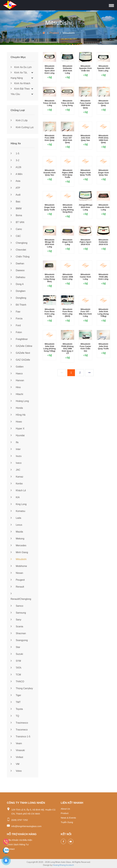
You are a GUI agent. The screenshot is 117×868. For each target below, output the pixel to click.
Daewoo (18, 270)
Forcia (17, 319)
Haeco (17, 374)
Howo (16, 422)
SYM (16, 661)
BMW (16, 208)
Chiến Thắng (20, 257)
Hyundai (18, 435)
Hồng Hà (18, 415)
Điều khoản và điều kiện (20, 840)
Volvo (16, 771)
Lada (16, 518)
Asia (15, 181)
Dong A (17, 284)
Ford (16, 325)
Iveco (16, 463)
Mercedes (18, 545)
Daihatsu (18, 277)
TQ (15, 716)
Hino (16, 387)
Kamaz (17, 477)
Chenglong (19, 243)
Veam (16, 743)
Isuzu (16, 456)
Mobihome (19, 566)
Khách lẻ (18, 490)
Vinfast (17, 757)
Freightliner (19, 339)
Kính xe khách (20, 83)
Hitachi (17, 394)
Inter (16, 449)
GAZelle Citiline (21, 346)
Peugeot (18, 580)
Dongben (18, 291)
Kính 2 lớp (19, 120)
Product (54, 33)
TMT (16, 702)
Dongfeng (18, 298)
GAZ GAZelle (20, 360)
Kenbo (17, 484)
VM (15, 764)
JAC (15, 470)
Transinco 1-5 (20, 737)
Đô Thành (18, 305)
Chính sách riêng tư (18, 844)
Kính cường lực (22, 127)
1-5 (15, 153)
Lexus (16, 525)
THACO (17, 681)
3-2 (15, 160)
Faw (15, 312)
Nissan (17, 573)
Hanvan (17, 380)
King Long (19, 504)
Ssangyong (19, 640)
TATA (16, 668)
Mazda (17, 532)
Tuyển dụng (67, 822)
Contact (11, 849)
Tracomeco (19, 730)
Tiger (16, 695)
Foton (16, 332)
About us (65, 809)
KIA (15, 497)
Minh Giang (19, 552)
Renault (17, 587)
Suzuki (17, 654)
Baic (16, 202)
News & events (68, 818)
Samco (17, 606)
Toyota (17, 709)
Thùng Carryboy (22, 688)
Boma (16, 215)
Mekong (17, 539)
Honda (17, 408)
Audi (16, 195)
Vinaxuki (18, 750)
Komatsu (18, 511)
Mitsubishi (19, 559)
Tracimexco (19, 723)
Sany (16, 620)
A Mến (17, 174)
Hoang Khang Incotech (63, 865)
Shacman (18, 633)
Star (15, 647)
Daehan (17, 263)
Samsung (18, 613)
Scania (17, 626)
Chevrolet (18, 250)
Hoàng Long (20, 401)
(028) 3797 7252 (20, 820)
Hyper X (18, 429)
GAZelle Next (20, 353)
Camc (16, 229)
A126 (16, 167)
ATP (15, 188)
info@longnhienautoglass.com (26, 826)
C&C (16, 236)
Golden (17, 367)
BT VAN (17, 222)
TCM (16, 675)
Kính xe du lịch (21, 67)
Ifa (15, 442)
